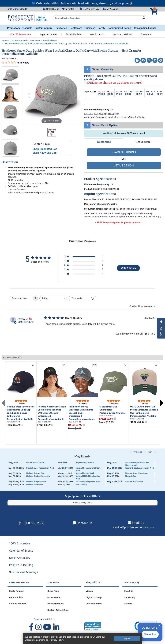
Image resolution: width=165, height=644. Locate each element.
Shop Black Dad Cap (45, 149)
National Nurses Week (85, 473)
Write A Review (128, 268)
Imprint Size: (91, 199)
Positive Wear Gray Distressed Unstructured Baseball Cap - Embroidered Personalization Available (82, 413)
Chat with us (150, 634)
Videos (89, 591)
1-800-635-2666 (33, 523)
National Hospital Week (36, 482)
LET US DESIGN (124, 165)
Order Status (54, 597)
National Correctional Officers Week (88, 469)
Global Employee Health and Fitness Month (137, 464)
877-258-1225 (125, 76)
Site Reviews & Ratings (24, 572)
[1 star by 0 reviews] (84, 274)
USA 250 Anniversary (20, 34)
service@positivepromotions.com (134, 527)
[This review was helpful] (146, 334)
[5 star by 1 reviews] (84, 257)
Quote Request (17, 591)
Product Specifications (100, 179)
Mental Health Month (35, 463)
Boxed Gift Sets (73, 34)
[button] (69, 9)
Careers (128, 604)
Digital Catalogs (94, 597)
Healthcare (76, 28)
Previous (3, 403)
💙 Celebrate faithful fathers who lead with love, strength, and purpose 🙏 (82, 3)
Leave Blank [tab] (144, 142)
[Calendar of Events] (82, 470)
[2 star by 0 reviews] (84, 270)
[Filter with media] (82, 298)
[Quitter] (160, 625)
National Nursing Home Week (88, 482)
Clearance (146, 34)
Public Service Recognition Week (40, 468)
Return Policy (16, 597)
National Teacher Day (35, 473)
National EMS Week (35, 484)
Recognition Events (145, 28)
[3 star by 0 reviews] (84, 266)
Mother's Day (131, 476)
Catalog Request (18, 604)
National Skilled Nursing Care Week (88, 477)
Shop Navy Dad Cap (45, 153)
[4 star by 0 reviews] (84, 261)
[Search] (144, 18)
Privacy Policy (57, 640)
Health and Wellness (122, 34)
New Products (97, 34)
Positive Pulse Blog (21, 565)
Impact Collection (48, 34)
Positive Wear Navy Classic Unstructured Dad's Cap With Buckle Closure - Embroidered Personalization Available (21, 413)
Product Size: (91, 189)
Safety (101, 28)
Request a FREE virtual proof (129, 133)
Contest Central (94, 604)
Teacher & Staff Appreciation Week (140, 468)
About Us (129, 591)
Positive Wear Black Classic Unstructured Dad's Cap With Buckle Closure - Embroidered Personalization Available (52, 413)
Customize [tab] (104, 142)
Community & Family (120, 28)
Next (162, 403)
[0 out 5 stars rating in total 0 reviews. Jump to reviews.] (15, 63)
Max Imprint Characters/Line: (99, 204)
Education (61, 28)
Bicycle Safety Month (85, 463)
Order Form (53, 591)
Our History (130, 597)
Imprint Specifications (100, 194)
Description (10, 162)
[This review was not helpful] (152, 334)
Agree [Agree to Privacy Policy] (127, 638)
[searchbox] (21, 298)
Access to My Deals (83, 503)
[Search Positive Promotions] (97, 18)
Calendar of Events (21, 551)
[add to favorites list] (33, 365)
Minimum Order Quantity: (98, 109)
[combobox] (53, 298)
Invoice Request (56, 604)
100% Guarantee (20, 543)
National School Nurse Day (136, 473)
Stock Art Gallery (20, 558)
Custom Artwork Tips (58, 610)
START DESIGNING (124, 152)
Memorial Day (81, 484)
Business (90, 28)
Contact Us (84, 523)
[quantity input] (92, 102)
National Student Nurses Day (38, 476)
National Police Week (134, 482)
